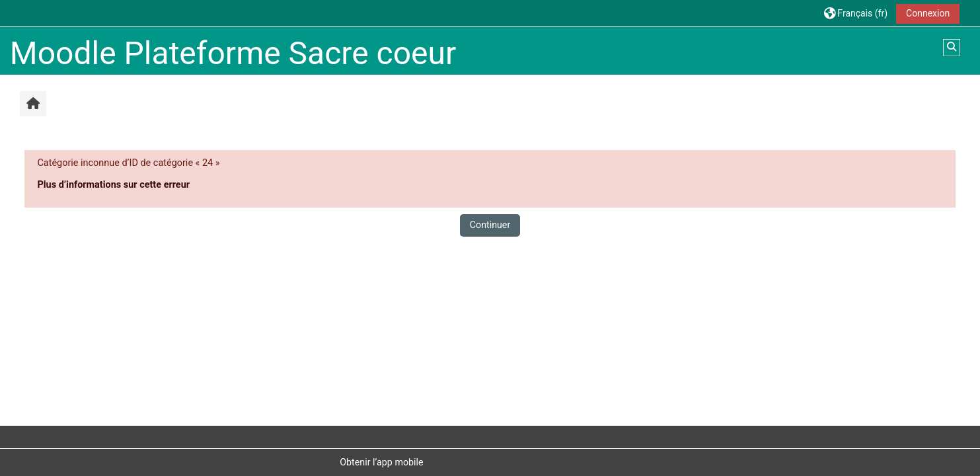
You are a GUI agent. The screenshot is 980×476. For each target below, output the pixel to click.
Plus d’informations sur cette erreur (113, 185)
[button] (856, 13)
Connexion (928, 13)
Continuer (490, 225)
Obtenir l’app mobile (381, 462)
